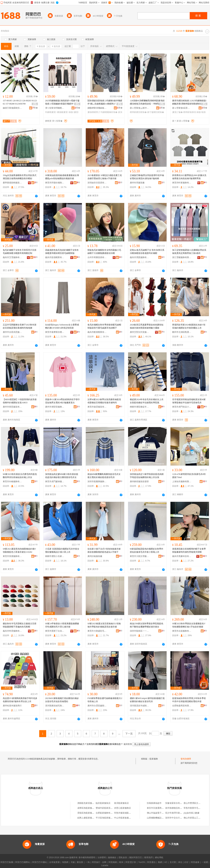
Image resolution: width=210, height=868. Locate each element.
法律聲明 (102, 858)
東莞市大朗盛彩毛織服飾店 (97, 631)
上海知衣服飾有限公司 (182, 482)
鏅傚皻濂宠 (63, 112)
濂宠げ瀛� (177, 112)
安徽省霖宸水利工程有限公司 (179, 803)
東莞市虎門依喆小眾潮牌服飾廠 (182, 407)
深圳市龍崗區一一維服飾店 (139, 631)
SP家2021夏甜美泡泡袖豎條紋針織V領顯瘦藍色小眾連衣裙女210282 (19, 550)
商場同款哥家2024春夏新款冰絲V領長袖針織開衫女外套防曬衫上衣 (189, 326)
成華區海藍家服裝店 (87, 808)
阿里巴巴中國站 (40, 862)
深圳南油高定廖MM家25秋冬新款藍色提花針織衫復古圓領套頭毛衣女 (62, 476)
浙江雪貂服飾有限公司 (182, 257)
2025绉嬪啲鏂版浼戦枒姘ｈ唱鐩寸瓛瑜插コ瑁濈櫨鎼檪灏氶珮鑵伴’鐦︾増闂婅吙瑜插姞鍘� (62, 102)
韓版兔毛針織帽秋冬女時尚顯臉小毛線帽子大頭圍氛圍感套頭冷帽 (104, 252)
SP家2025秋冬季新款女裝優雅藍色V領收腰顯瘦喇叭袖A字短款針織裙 (189, 625)
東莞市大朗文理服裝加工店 (139, 556)
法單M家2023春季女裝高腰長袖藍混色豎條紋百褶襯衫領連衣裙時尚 (104, 401)
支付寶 (173, 862)
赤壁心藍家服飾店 (122, 808)
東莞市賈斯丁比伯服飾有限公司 (55, 631)
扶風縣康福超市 (154, 803)
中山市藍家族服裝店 (124, 818)
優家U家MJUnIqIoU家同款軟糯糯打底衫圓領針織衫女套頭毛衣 (147, 700)
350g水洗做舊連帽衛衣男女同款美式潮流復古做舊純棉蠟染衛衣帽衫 (20, 177)
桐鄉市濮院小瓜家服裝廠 (55, 556)
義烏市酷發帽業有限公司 (97, 332)
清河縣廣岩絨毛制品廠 (55, 706)
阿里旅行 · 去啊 (99, 862)
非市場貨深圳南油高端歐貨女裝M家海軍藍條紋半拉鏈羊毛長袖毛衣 (189, 401)
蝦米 (121, 862)
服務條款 (112, 858)
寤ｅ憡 (35, 104)
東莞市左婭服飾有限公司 (182, 631)
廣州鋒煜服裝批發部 (139, 482)
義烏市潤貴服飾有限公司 (139, 257)
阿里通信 (151, 862)
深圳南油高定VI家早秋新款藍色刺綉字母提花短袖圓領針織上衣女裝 (147, 476)
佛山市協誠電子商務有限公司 (160, 813)
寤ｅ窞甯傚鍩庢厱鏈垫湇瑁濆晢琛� (182, 108)
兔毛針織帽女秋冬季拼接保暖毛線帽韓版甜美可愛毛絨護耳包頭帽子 (104, 326)
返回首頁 (128, 744)
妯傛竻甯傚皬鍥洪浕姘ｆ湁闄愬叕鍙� (12, 108)
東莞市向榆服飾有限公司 (12, 482)
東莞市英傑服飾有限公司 (12, 556)
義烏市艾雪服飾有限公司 (12, 257)
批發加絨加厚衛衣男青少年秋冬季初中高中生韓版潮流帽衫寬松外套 (189, 700)
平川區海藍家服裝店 (105, 818)
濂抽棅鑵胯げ (94, 112)
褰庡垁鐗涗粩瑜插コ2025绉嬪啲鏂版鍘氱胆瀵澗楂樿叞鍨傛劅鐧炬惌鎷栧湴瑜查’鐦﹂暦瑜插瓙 (189, 102)
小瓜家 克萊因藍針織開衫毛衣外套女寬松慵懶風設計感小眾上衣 (62, 550)
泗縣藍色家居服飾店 (87, 803)
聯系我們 (148, 858)
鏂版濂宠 (74, 112)
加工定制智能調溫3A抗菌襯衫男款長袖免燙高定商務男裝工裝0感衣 (189, 252)
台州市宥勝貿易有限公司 (97, 257)
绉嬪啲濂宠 (51, 112)
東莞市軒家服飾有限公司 (182, 183)
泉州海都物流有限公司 (176, 808)
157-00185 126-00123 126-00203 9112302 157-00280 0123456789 (20, 102)
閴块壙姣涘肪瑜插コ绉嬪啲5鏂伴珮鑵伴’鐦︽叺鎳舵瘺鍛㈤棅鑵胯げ (105, 102)
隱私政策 (123, 858)
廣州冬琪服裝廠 (137, 183)
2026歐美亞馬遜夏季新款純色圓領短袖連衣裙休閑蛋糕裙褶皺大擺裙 (147, 326)
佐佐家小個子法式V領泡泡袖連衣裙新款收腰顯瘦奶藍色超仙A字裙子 (104, 550)
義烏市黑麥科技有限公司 (182, 556)
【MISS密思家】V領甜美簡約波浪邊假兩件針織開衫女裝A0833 (20, 401)
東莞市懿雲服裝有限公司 (97, 407)
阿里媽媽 (113, 862)
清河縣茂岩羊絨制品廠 (139, 706)
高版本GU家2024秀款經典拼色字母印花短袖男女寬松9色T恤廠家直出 (62, 401)
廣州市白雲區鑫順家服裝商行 (97, 706)
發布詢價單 (186, 759)
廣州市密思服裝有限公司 (12, 407)
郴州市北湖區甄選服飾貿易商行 (182, 332)
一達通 (205, 862)
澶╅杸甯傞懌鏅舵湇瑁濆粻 (55, 108)
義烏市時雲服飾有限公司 (12, 631)
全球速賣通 (54, 862)
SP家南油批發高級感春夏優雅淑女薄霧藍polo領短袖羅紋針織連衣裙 (62, 177)
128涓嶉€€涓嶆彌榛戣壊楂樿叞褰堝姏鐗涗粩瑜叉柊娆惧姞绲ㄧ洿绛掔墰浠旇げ (147, 102)
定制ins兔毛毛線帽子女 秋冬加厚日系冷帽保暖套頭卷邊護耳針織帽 (147, 252)
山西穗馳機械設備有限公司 (159, 818)
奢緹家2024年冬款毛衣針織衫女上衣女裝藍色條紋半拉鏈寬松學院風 (147, 401)
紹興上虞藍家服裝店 (87, 818)
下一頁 (129, 734)
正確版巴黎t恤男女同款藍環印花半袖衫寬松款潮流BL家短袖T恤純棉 (147, 177)
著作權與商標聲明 (87, 858)
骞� (35, 108)
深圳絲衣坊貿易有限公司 (97, 183)
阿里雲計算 (131, 862)
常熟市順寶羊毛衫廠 (193, 808)
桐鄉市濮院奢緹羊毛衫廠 (139, 407)
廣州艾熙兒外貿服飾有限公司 (139, 332)
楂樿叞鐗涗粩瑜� (138, 112)
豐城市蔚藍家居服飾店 (106, 808)
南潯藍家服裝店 (121, 803)
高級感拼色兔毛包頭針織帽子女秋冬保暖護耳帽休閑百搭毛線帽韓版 (62, 252)
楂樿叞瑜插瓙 (190, 112)
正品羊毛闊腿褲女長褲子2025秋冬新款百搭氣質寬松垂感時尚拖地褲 (20, 326)
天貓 (73, 862)
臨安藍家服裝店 (103, 803)
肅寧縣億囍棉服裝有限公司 (12, 183)
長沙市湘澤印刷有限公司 (177, 813)
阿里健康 (195, 862)
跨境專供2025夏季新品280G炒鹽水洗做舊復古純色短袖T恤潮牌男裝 (189, 177)
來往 (180, 862)
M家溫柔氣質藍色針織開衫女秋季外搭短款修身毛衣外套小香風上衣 (147, 550)
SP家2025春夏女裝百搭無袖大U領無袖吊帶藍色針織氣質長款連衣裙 (104, 625)
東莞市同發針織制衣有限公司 (55, 183)
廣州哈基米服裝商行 (12, 706)
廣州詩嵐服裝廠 (95, 556)
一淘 (87, 862)
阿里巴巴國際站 (23, 862)
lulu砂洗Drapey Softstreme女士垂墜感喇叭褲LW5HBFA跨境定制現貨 (62, 326)
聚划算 (80, 862)
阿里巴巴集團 (7, 862)
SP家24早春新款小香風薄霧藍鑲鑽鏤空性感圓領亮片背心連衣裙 (62, 625)
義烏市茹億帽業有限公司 (55, 257)
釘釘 (187, 862)
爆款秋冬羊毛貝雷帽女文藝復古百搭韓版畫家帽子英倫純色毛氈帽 (20, 625)
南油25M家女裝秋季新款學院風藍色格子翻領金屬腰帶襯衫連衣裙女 (147, 625)
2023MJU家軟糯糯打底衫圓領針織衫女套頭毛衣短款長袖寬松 (62, 700)
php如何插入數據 (191, 813)
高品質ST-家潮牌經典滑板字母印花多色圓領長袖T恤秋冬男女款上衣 (20, 700)
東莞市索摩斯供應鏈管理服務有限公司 (55, 332)
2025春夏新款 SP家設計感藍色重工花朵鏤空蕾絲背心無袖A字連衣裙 (105, 177)
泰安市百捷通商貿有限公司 (159, 808)
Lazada (105, 865)
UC (166, 862)
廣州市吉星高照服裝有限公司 (12, 332)
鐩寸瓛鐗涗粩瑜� (156, 112)
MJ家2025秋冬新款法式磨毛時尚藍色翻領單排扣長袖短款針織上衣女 (20, 476)
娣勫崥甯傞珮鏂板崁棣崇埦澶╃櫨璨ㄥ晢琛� (97, 108)
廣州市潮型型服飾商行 (55, 407)
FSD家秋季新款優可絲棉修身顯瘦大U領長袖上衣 (105, 700)
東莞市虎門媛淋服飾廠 (55, 482)
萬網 (160, 862)
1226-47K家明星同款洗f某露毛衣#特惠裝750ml (189, 476)
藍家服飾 (154, 759)
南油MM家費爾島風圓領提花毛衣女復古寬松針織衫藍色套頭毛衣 (104, 476)
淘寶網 (65, 862)
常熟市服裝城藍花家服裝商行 (128, 813)
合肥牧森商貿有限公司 (182, 706)
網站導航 (159, 858)
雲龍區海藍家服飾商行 (88, 813)
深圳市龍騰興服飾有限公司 (97, 482)
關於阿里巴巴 (136, 858)
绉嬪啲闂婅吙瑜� (109, 112)
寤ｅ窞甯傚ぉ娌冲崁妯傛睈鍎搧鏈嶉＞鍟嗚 (139, 108)
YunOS (142, 862)
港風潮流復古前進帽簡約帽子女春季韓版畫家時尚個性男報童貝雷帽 (189, 550)
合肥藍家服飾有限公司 (106, 813)
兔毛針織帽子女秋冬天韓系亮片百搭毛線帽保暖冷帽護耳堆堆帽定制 (20, 252)
